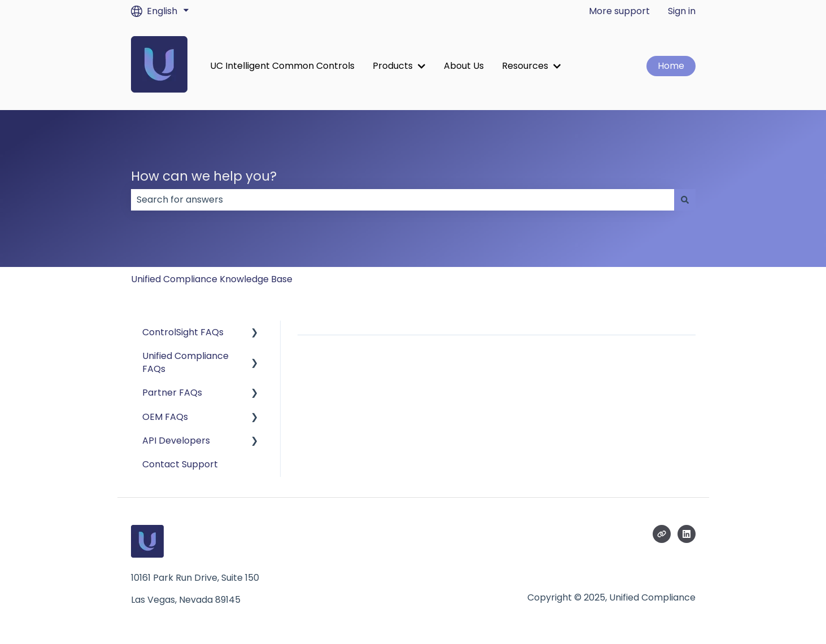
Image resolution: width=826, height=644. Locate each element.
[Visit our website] (662, 534)
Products (393, 66)
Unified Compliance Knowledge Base (212, 279)
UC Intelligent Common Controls (282, 66)
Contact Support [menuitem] (180, 464)
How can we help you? (204, 176)
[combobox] (403, 200)
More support (619, 11)
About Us (464, 66)
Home (671, 66)
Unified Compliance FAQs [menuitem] (185, 362)
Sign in (682, 11)
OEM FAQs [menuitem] (165, 417)
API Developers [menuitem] (176, 441)
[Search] (685, 200)
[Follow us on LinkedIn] (687, 534)
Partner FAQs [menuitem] (172, 393)
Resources (525, 66)
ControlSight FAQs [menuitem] (183, 332)
